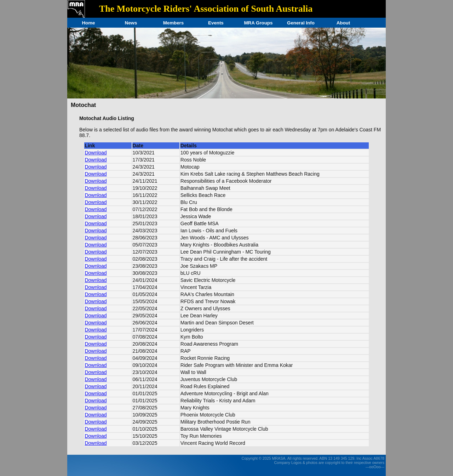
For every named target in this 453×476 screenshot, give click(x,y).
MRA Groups (258, 23)
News (131, 23)
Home (88, 23)
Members (174, 23)
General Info (301, 23)
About (343, 23)
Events (216, 23)
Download (96, 153)
